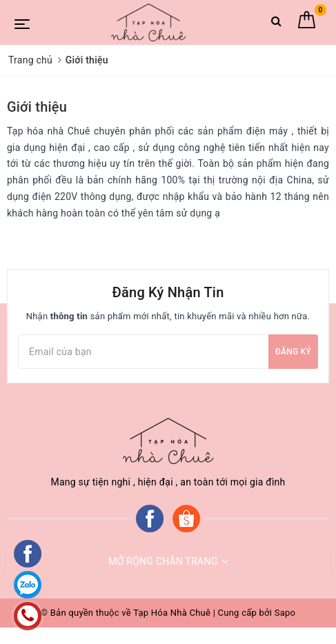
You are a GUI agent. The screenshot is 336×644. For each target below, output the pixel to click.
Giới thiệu (37, 107)
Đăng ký (293, 352)
